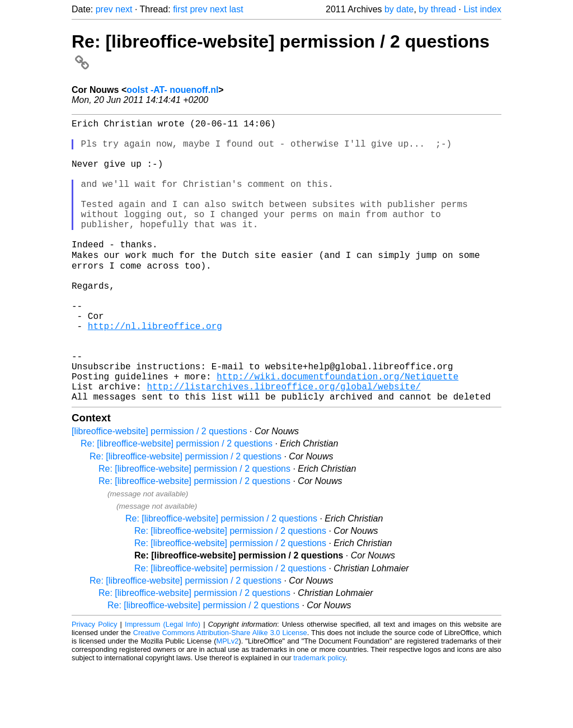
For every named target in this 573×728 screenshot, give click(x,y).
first (180, 9)
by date (399, 9)
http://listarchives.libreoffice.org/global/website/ (284, 445)
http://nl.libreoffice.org (155, 372)
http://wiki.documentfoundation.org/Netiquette (337, 433)
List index (482, 9)
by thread (437, 9)
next (124, 9)
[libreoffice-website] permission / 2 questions (159, 493)
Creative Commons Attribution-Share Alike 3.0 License (220, 694)
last (236, 9)
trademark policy (319, 719)
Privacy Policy (94, 686)
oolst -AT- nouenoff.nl (172, 90)
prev (104, 9)
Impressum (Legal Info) (163, 686)
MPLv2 (228, 703)
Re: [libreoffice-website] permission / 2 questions (177, 505)
